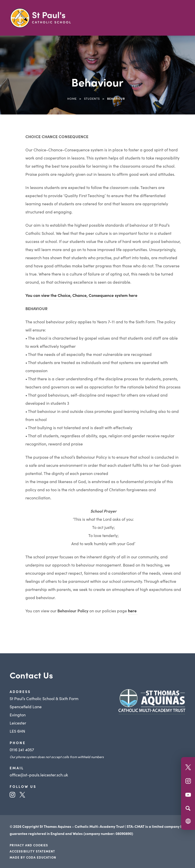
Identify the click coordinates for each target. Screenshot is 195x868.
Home (72, 98)
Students (92, 98)
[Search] (188, 808)
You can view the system (81, 295)
